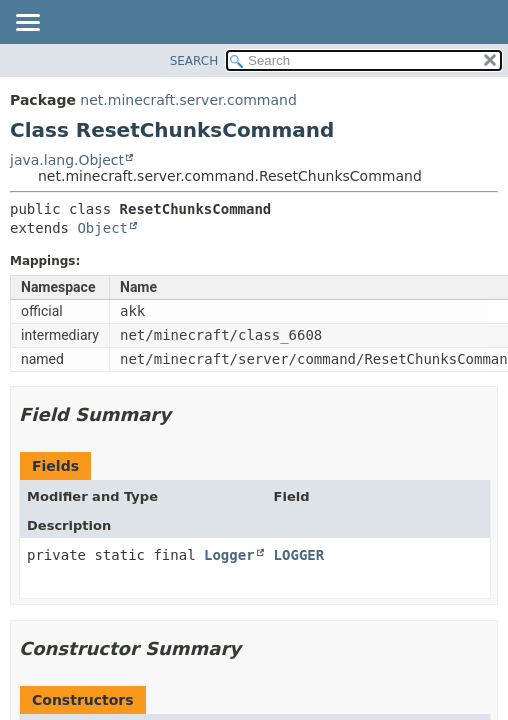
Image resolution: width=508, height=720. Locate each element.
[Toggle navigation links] (27, 24)
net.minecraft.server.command (188, 100)
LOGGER (299, 555)
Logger (229, 555)
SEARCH (194, 61)
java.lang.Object (67, 160)
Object (102, 228)
